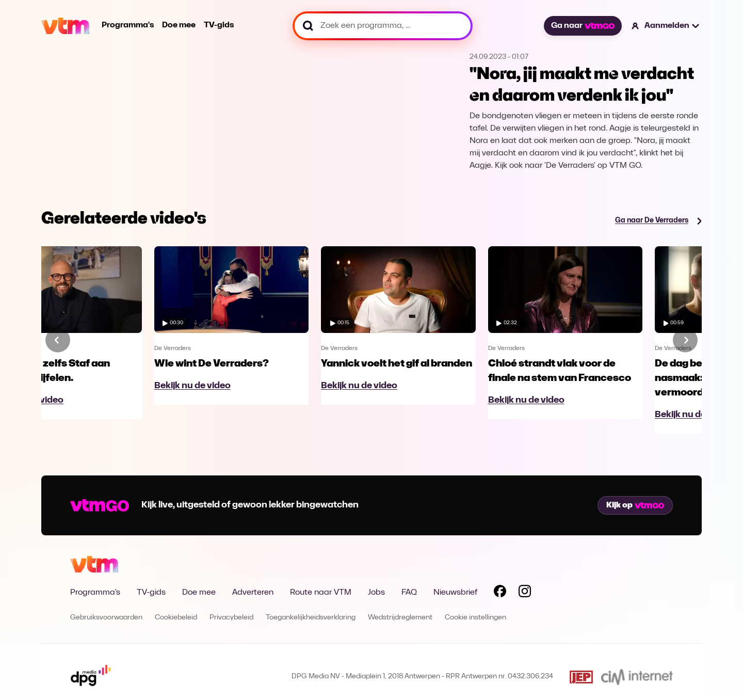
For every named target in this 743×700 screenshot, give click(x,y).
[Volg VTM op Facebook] (500, 593)
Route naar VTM (321, 593)
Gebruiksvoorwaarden (106, 618)
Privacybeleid (231, 618)
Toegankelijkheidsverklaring (311, 618)
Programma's (128, 25)
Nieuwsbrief (455, 593)
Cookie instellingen (475, 618)
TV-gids (219, 25)
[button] (666, 26)
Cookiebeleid (176, 618)
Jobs (376, 593)
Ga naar (583, 26)
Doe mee (179, 25)
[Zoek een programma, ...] (383, 26)
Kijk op (635, 505)
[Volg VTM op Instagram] (525, 593)
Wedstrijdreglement (400, 618)
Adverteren (253, 593)
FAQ (409, 593)
